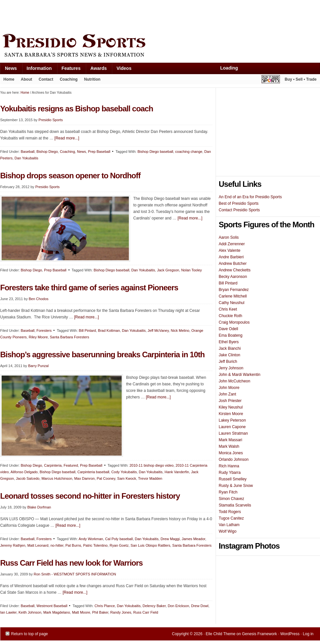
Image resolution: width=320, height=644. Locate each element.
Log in (308, 634)
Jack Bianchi (230, 348)
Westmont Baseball (52, 606)
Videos (124, 68)
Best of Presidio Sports (239, 203)
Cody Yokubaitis (124, 472)
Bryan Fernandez (234, 290)
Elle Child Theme (221, 634)
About (25, 81)
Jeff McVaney (158, 330)
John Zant (228, 394)
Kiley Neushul (231, 407)
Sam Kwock (127, 478)
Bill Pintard (88, 330)
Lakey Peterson (232, 420)
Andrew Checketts (235, 270)
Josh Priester (230, 401)
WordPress (290, 634)
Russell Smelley (233, 479)
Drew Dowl (200, 606)
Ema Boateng (231, 335)
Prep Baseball (99, 152)
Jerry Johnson (231, 368)
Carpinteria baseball (93, 472)
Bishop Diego (47, 152)
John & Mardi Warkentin (240, 375)
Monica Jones (231, 453)
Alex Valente (230, 250)
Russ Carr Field (145, 612)
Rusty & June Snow (236, 486)
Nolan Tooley (191, 270)
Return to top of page (30, 634)
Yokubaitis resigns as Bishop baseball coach (77, 109)
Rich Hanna (229, 466)
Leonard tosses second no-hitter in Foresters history (90, 496)
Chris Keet (228, 309)
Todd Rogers (230, 512)
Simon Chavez (232, 499)
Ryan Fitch (228, 492)
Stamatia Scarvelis (235, 505)
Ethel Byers (229, 342)
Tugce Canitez (231, 518)
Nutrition (92, 79)
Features (69, 70)
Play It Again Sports (271, 80)
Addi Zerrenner (232, 244)
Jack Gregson (168, 270)
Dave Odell (229, 329)
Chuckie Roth (231, 316)
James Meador (193, 539)
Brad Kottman (109, 330)
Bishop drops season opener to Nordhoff (70, 176)
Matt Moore (81, 612)
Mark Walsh (229, 446)
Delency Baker (154, 606)
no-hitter (57, 545)
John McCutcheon (235, 381)
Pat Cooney (106, 478)
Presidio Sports (160, 46)
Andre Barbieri (231, 257)
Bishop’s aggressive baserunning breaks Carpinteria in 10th (103, 354)
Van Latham (229, 525)
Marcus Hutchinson (57, 478)
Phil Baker (100, 612)
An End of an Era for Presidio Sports (250, 197)
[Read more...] (67, 138)
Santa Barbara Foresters (69, 337)
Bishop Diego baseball (155, 152)
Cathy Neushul (232, 303)
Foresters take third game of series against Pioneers (89, 288)
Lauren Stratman (233, 433)
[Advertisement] (119, 15)
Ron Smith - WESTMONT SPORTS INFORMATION (75, 574)
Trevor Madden (150, 478)
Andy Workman (91, 539)
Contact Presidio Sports (239, 210)
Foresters (44, 330)
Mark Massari (231, 440)
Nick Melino (180, 330)
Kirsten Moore (231, 414)
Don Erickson (178, 606)
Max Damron (84, 478)
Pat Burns (73, 545)
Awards (96, 70)
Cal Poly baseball (119, 539)
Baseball (27, 152)
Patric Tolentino (95, 545)
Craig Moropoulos (234, 322)
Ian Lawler (8, 612)
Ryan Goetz (119, 545)
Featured (71, 465)
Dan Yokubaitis (27, 158)
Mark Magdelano (57, 612)
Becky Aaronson (233, 277)
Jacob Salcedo (28, 478)
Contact (46, 79)
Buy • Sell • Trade (301, 79)
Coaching (69, 79)
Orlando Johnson (234, 459)
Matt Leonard (38, 545)
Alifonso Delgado (24, 472)
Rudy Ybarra (230, 473)
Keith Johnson (30, 612)
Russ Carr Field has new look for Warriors (72, 563)
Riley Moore (38, 337)
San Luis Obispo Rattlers (150, 545)
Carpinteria (53, 465)
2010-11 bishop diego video (152, 465)
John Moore (229, 388)
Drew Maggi (170, 539)
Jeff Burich (228, 362)
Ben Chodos (39, 299)
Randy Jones (121, 612)
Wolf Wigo (228, 531)
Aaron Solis (229, 237)
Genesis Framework (259, 634)
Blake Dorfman (39, 507)
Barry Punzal (38, 366)
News (8, 70)
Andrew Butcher (233, 264)
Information (37, 70)
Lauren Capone (232, 427)
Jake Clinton (230, 355)
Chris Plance (105, 606)
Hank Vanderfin (177, 472)
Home (9, 79)
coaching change (189, 152)
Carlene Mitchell (233, 296)
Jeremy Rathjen (13, 545)
